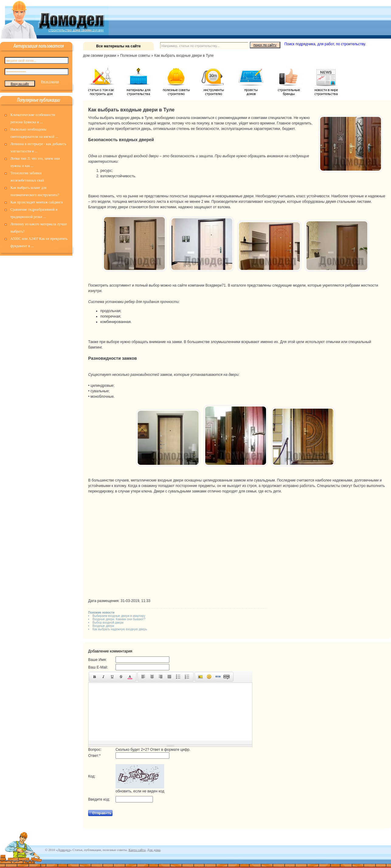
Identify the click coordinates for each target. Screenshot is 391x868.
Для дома (154, 850)
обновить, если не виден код (140, 791)
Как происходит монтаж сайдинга (36, 202)
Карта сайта (137, 850)
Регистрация (50, 81)
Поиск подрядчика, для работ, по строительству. (325, 44)
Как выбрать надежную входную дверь (120, 629)
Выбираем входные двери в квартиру (119, 616)
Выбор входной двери (108, 623)
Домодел (64, 850)
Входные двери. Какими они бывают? (119, 619)
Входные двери (103, 626)
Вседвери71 (215, 285)
